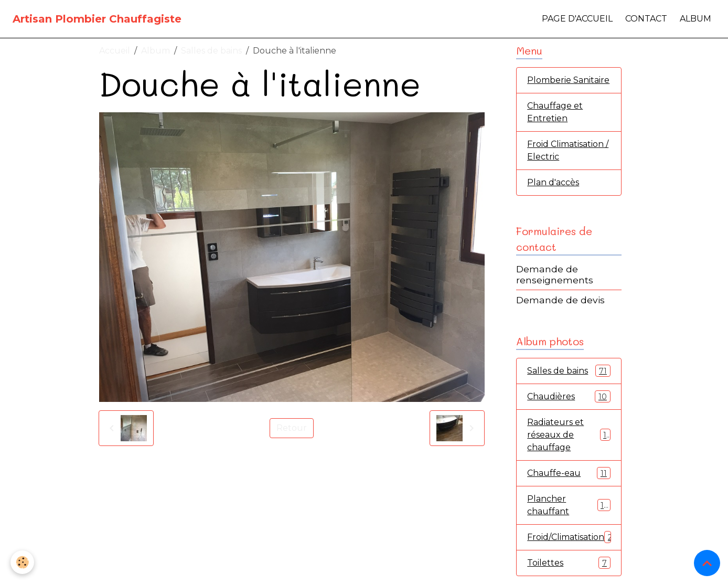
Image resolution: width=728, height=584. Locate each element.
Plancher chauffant (569, 505)
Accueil (115, 51)
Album (695, 19)
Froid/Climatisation (572, 537)
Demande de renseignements (555, 274)
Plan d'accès (553, 182)
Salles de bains (211, 51)
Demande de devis (560, 300)
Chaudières (569, 396)
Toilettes (569, 563)
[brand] (97, 19)
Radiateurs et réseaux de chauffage (569, 435)
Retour (292, 428)
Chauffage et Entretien (555, 112)
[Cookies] (22, 562)
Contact (646, 19)
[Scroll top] (707, 563)
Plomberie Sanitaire (568, 80)
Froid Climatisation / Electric (568, 150)
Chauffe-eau (569, 473)
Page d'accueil (577, 19)
